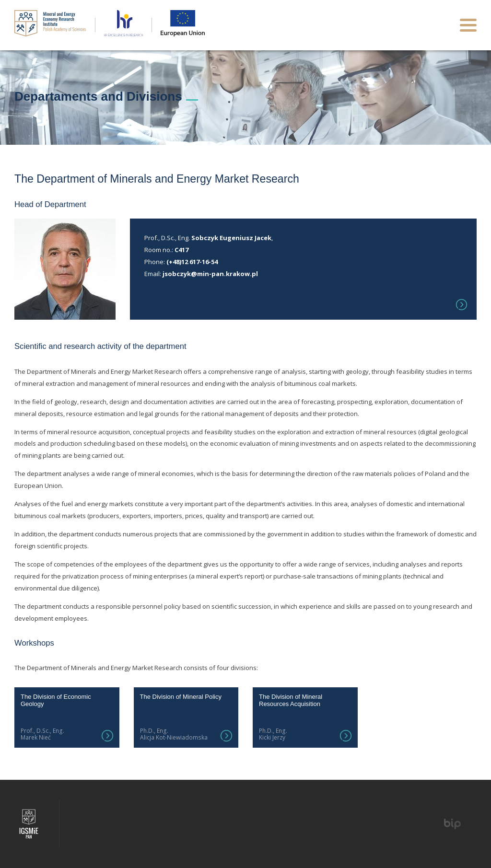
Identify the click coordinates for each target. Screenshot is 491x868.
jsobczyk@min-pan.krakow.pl (210, 274)
